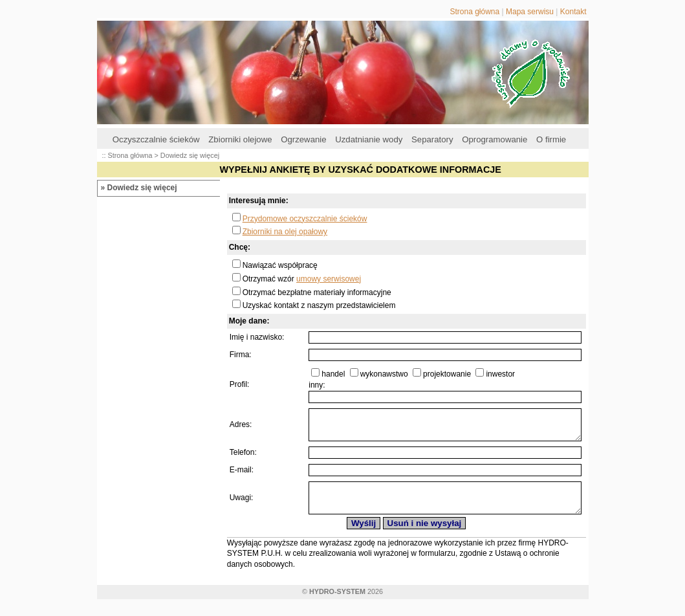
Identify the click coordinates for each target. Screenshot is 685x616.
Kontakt (573, 12)
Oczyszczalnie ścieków (156, 139)
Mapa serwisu (530, 12)
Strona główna (474, 12)
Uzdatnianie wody (369, 139)
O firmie (551, 139)
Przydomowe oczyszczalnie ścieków (305, 219)
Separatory (432, 139)
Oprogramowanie (495, 139)
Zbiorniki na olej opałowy (285, 232)
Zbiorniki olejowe (240, 139)
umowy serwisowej (329, 279)
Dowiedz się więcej (142, 188)
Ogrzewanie (303, 139)
